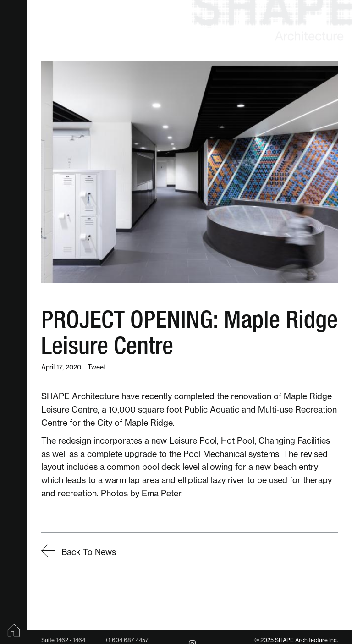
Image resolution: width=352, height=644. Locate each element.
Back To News (79, 552)
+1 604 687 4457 (127, 640)
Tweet (97, 367)
